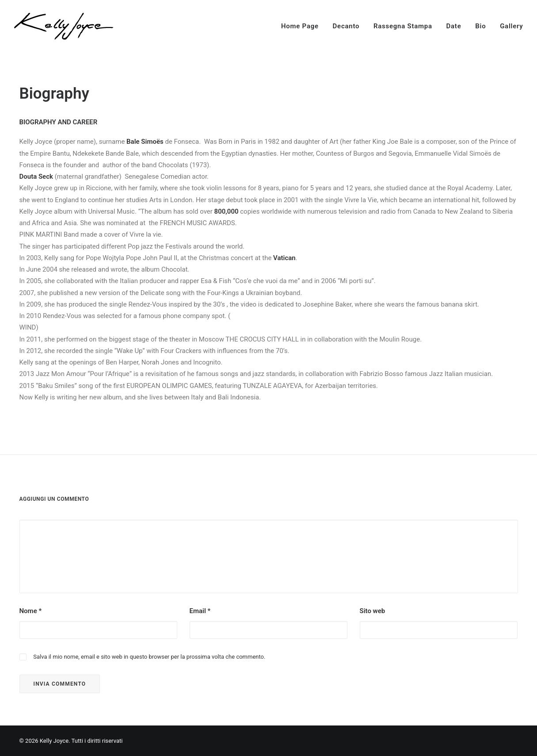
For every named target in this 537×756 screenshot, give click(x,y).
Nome (31, 611)
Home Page (300, 26)
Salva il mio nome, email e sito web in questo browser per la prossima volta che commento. (149, 657)
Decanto (346, 26)
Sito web (373, 611)
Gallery (511, 26)
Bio (480, 26)
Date (454, 26)
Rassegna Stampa (403, 26)
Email (200, 611)
